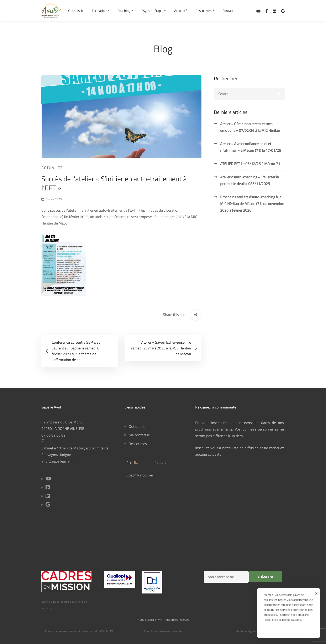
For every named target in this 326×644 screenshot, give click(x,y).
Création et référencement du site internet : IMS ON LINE (80, 631)
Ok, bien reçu (289, 630)
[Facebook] (267, 11)
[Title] (48, 505)
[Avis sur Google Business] (283, 11)
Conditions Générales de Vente (163, 631)
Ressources (138, 444)
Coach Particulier (140, 475)
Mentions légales (246, 631)
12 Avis (160, 462)
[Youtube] (48, 479)
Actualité (52, 168)
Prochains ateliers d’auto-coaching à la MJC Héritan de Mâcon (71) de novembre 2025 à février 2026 (252, 204)
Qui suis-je (137, 426)
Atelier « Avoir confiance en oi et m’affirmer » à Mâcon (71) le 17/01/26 (251, 147)
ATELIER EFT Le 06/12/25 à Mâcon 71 (250, 164)
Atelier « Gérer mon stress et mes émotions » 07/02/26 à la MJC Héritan (250, 127)
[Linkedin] (274, 11)
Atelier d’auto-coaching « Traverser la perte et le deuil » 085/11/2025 (249, 180)
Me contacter (139, 435)
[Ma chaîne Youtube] (258, 11)
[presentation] (238, 597)
